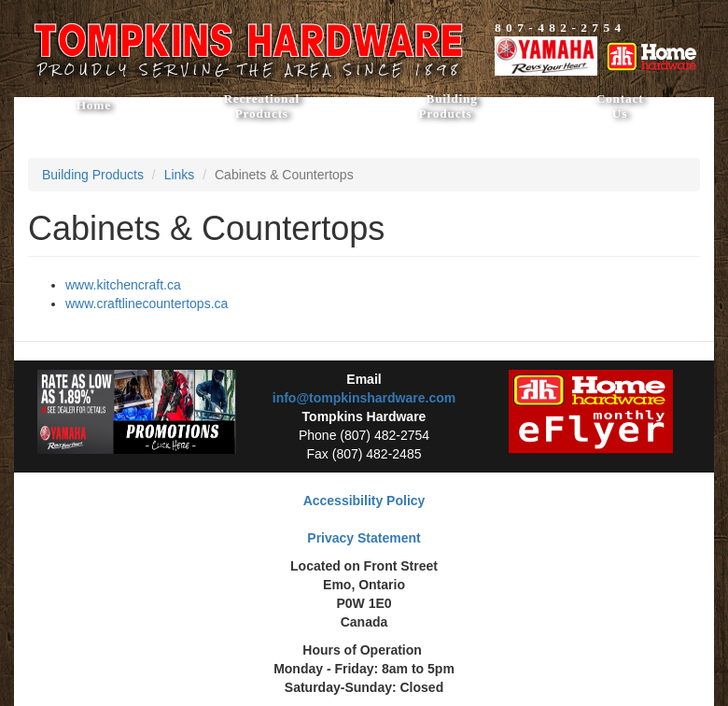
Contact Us (620, 106)
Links (180, 175)
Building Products (451, 106)
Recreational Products (261, 106)
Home (94, 105)
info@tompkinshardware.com (364, 398)
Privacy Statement (364, 538)
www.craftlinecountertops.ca (147, 304)
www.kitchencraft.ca (123, 285)
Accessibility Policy (364, 501)
